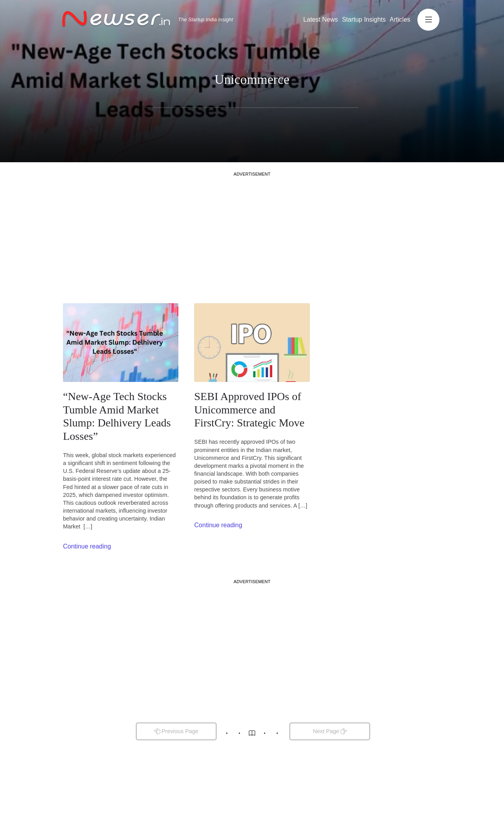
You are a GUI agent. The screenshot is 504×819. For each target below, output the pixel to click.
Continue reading (87, 546)
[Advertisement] (252, 232)
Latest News (321, 19)
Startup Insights (364, 19)
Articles (400, 19)
